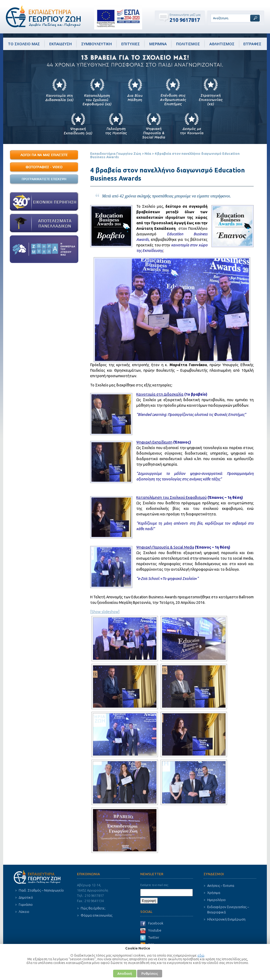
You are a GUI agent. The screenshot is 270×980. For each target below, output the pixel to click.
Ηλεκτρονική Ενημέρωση (226, 919)
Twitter (154, 937)
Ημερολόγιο (216, 900)
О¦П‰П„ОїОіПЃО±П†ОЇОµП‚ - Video (44, 167)
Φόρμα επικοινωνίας (97, 915)
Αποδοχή (125, 973)
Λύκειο (24, 912)
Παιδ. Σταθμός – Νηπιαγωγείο (41, 890)
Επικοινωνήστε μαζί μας (185, 15)
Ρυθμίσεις (150, 973)
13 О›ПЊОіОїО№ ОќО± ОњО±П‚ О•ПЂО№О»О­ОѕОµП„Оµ (44, 155)
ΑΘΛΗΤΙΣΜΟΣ (222, 44)
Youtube (155, 930)
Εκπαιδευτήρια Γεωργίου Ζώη (116, 153)
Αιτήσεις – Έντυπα (221, 886)
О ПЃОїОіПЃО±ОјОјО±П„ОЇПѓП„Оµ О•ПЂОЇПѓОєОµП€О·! (44, 180)
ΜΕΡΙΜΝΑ (158, 44)
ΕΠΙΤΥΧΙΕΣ (131, 44)
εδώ (201, 955)
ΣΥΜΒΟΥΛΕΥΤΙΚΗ (97, 44)
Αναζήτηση (255, 18)
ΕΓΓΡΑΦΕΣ (252, 44)
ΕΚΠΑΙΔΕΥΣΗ (61, 44)
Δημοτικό (26, 897)
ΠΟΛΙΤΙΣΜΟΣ (188, 44)
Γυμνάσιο (26, 904)
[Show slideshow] (105, 612)
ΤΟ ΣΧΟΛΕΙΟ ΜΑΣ (24, 44)
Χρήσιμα (214, 893)
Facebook (156, 923)
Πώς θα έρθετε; (93, 908)
